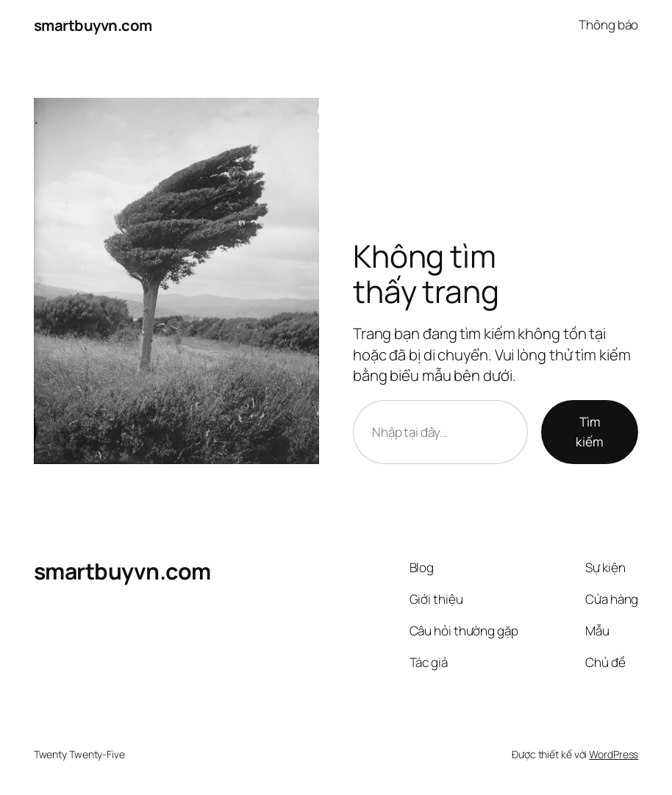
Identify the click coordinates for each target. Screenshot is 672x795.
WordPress (614, 754)
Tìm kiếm (590, 432)
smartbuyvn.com (93, 25)
